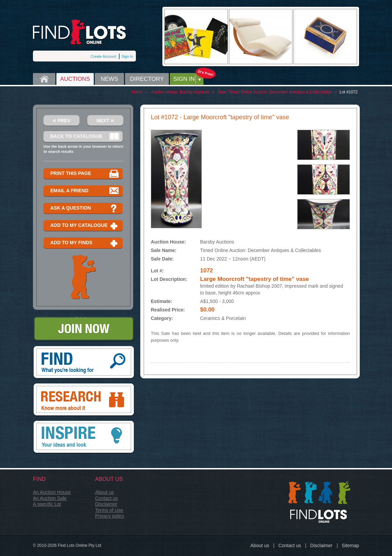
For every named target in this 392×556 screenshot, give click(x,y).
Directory (147, 79)
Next (105, 120)
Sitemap (350, 545)
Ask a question (85, 208)
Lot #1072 (349, 92)
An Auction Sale (50, 498)
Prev (62, 120)
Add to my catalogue (85, 226)
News (110, 79)
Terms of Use (109, 510)
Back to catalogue (85, 137)
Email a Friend (85, 191)
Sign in (184, 79)
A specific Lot (47, 504)
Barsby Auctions (194, 92)
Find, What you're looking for (84, 363)
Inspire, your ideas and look (84, 437)
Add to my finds (85, 243)
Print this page (85, 174)
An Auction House (52, 492)
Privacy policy (110, 516)
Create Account (103, 56)
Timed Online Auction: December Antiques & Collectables (280, 92)
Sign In (127, 56)
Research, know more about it (84, 400)
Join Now (84, 329)
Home (44, 79)
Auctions (75, 79)
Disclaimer (106, 504)
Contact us (106, 498)
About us (104, 492)
